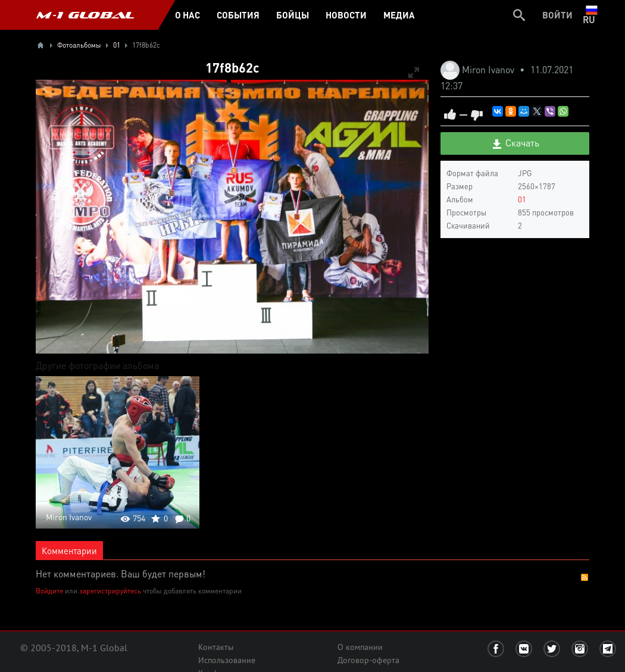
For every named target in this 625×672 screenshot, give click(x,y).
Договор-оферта (368, 660)
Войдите (49, 591)
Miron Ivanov (489, 69)
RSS (585, 577)
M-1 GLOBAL (85, 15)
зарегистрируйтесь (110, 591)
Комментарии (69, 551)
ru (591, 15)
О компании (360, 647)
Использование (227, 660)
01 (522, 199)
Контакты (216, 647)
